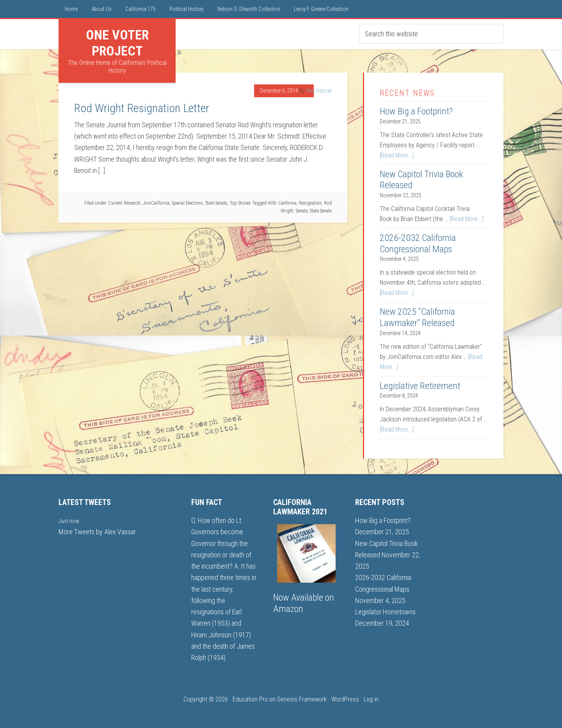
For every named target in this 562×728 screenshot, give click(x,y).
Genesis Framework (302, 699)
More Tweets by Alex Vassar (97, 532)
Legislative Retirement (420, 386)
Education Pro (250, 699)
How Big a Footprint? (416, 111)
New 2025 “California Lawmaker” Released (417, 317)
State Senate (216, 203)
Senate (302, 211)
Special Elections (187, 203)
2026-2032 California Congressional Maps (418, 244)
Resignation (310, 203)
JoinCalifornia (156, 203)
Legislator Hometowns (385, 612)
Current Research (124, 203)
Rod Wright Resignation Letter (142, 108)
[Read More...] (397, 155)
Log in (371, 699)
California (287, 203)
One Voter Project (117, 43)
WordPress (345, 699)
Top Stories (240, 203)
